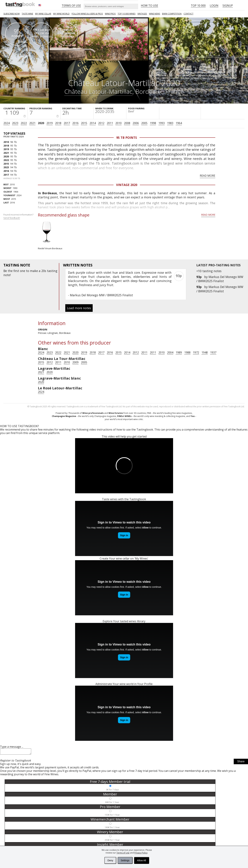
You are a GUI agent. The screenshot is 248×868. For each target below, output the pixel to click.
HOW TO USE (149, 6)
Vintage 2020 (127, 185)
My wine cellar (43, 14)
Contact (188, 14)
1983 (170, 123)
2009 (75, 362)
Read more (208, 176)
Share (241, 762)
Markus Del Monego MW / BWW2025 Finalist (220, 279)
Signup (228, 6)
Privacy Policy (141, 853)
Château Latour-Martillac (98, 91)
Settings (125, 860)
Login (214, 6)
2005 (144, 123)
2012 (101, 123)
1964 (179, 123)
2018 (58, 123)
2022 (24, 123)
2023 (15, 123)
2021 (32, 123)
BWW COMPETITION (172, 14)
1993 (162, 123)
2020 (41, 123)
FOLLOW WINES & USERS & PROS (87, 14)
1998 (153, 123)
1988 (187, 352)
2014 (93, 123)
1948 (205, 352)
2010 (118, 123)
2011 (110, 123)
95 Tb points (127, 138)
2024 (7, 123)
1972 (196, 352)
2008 (127, 123)
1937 (213, 352)
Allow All (142, 860)
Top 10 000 (198, 6)
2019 (50, 123)
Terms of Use (123, 853)
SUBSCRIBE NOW (12, 14)
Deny (110, 860)
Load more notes (79, 308)
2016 (75, 123)
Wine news (154, 14)
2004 (170, 352)
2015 (84, 123)
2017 (67, 123)
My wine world (61, 14)
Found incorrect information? (19, 216)
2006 (136, 123)
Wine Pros (110, 14)
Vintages (142, 14)
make (34, 271)
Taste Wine (27, 14)
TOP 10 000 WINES (126, 14)
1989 (179, 352)
